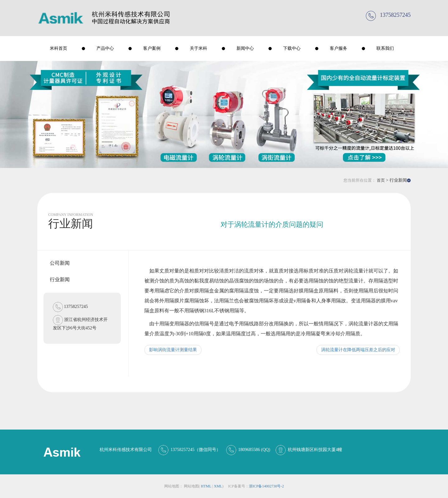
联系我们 (385, 48)
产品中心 (105, 48)
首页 (381, 180)
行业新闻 (60, 279)
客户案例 (152, 48)
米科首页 (58, 48)
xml (218, 486)
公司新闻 (60, 263)
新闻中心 (245, 48)
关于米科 (198, 48)
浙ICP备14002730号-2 (266, 486)
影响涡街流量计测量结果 (173, 350)
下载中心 (292, 48)
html (206, 486)
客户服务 (338, 48)
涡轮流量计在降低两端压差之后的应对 (358, 350)
